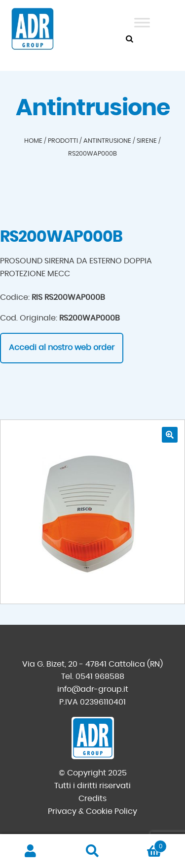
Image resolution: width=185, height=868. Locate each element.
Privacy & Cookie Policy (92, 811)
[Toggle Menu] (142, 22)
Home (33, 141)
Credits (92, 799)
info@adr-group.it (93, 689)
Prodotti (63, 141)
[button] (170, 435)
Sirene (147, 141)
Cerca (92, 851)
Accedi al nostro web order (62, 348)
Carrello (145, 845)
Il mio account (31, 851)
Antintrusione (107, 141)
